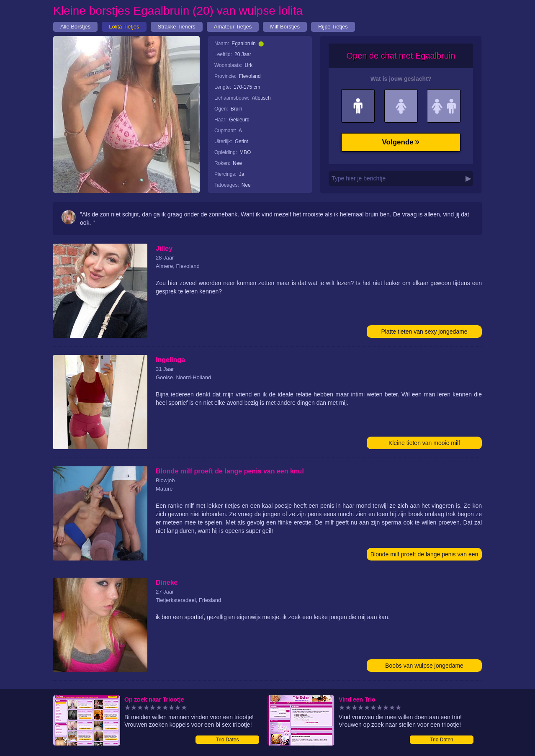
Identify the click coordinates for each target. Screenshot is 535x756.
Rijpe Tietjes (333, 27)
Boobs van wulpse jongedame (424, 666)
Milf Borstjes (285, 27)
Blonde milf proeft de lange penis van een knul (424, 556)
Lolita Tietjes (124, 27)
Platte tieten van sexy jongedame (424, 332)
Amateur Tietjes (233, 27)
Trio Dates (228, 740)
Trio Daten (442, 740)
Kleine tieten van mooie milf (424, 443)
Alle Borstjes (75, 27)
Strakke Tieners (177, 27)
